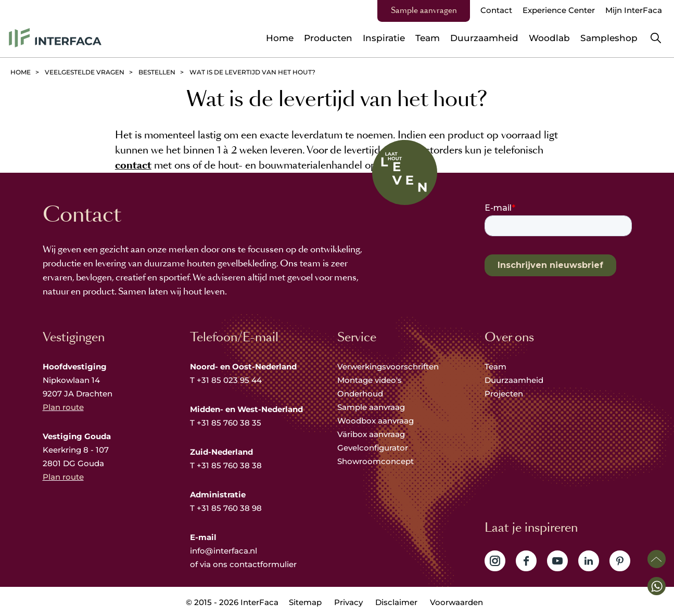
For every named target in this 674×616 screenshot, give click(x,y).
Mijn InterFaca (634, 10)
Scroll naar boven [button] (657, 559)
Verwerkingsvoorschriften (388, 367)
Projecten (504, 394)
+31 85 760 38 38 (229, 465)
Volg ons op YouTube (557, 561)
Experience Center (559, 10)
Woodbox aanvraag (376, 421)
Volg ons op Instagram (495, 561)
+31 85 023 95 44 (229, 380)
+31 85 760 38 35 (229, 423)
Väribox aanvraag (371, 434)
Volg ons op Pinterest (620, 561)
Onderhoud (360, 394)
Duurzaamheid (514, 380)
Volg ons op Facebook (526, 561)
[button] (657, 586)
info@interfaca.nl (224, 551)
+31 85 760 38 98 (229, 508)
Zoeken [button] (656, 38)
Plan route (63, 407)
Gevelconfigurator (373, 448)
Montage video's (370, 380)
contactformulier (263, 564)
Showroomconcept (377, 461)
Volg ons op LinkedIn (589, 561)
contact (133, 165)
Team (495, 367)
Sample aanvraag (371, 407)
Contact (496, 10)
